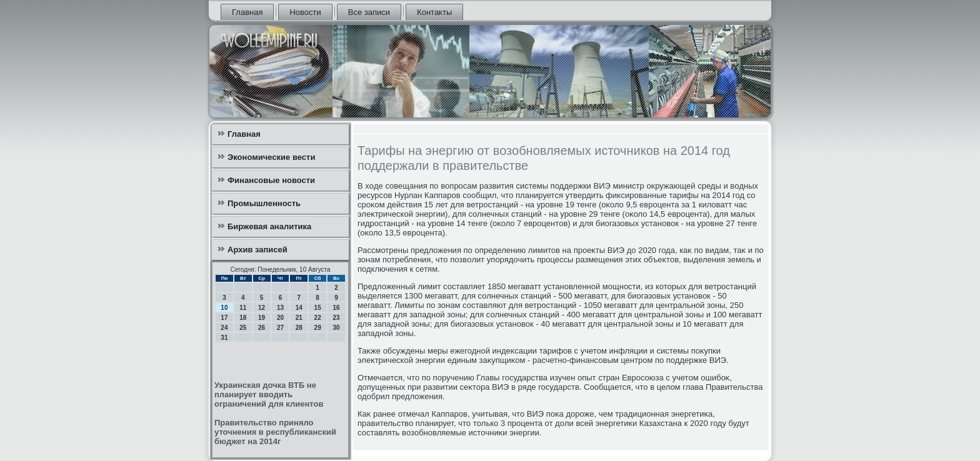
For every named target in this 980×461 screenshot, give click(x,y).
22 (318, 318)
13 (280, 308)
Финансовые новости (271, 180)
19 (262, 318)
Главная (247, 12)
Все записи (369, 12)
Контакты (434, 12)
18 (243, 318)
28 (299, 328)
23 (336, 318)
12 (262, 308)
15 (318, 308)
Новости (305, 12)
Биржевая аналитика (269, 226)
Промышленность (264, 203)
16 (336, 308)
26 (262, 328)
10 (224, 308)
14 (299, 308)
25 (243, 328)
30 (336, 328)
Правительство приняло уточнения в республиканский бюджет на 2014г (275, 432)
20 (280, 318)
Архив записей (257, 250)
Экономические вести (271, 157)
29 (318, 328)
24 (224, 328)
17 (224, 318)
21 (299, 318)
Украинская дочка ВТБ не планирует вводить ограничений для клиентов (269, 394)
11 (243, 308)
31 (224, 338)
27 (280, 328)
